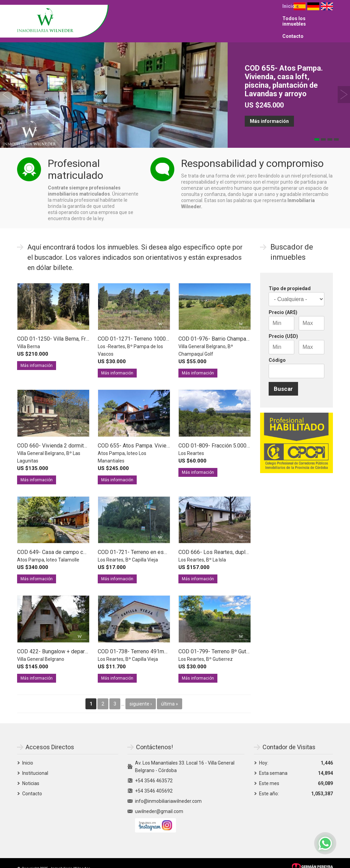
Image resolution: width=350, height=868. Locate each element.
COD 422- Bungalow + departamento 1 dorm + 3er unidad (85, 642)
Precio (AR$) (283, 303)
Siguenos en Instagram (156, 816)
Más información (269, 112)
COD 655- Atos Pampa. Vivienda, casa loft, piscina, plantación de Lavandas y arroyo (284, 71)
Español (300, 17)
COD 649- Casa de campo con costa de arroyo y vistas (82, 543)
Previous (6, 85)
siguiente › (141, 694)
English (327, 17)
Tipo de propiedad (290, 279)
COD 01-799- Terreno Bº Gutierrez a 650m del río (237, 642)
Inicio (187, 16)
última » (170, 694)
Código (277, 351)
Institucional (35, 764)
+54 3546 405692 (154, 781)
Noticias (31, 774)
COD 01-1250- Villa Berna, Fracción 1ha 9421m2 (75, 329)
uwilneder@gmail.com (159, 802)
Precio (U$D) (283, 327)
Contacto (266, 16)
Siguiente (344, 85)
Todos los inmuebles (225, 16)
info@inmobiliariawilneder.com (168, 792)
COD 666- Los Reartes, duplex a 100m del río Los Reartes (248, 543)
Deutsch (313, 17)
